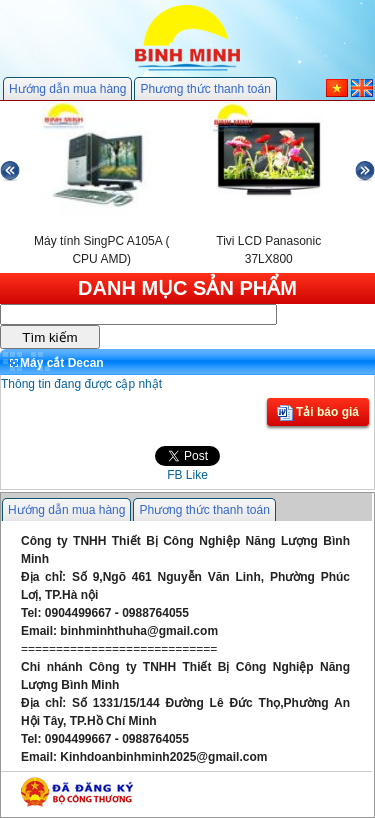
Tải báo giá (318, 413)
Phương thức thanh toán (205, 89)
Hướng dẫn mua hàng (67, 89)
